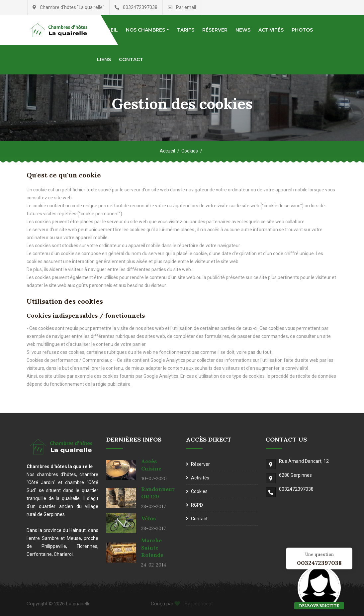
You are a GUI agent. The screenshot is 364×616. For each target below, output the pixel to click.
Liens (104, 59)
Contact (131, 59)
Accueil (167, 151)
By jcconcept (198, 604)
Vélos (148, 518)
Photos (302, 30)
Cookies (190, 151)
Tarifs (186, 30)
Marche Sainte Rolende (152, 548)
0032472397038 (296, 489)
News (243, 30)
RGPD (197, 505)
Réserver (215, 30)
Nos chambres (145, 30)
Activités (271, 30)
